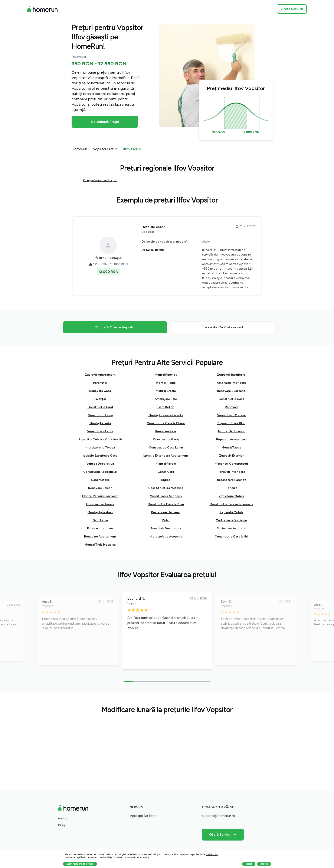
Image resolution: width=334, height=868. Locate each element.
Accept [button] (264, 864)
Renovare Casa (100, 391)
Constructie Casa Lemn (166, 448)
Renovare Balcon (100, 488)
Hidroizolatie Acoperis (166, 537)
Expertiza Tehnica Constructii (100, 439)
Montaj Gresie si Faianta (166, 415)
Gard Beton (166, 407)
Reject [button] (249, 864)
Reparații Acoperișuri (231, 439)
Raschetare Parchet (231, 480)
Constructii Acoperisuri (100, 472)
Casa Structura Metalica (166, 488)
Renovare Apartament (100, 537)
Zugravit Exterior (231, 456)
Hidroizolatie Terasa (100, 448)
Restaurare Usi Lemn (166, 512)
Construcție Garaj (166, 439)
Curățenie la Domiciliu (231, 520)
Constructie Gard (100, 407)
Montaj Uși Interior (231, 431)
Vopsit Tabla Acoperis (166, 496)
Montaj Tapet (231, 448)
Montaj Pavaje (166, 464)
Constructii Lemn (100, 415)
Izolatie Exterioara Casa (100, 456)
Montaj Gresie (166, 391)
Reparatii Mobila (231, 512)
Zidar (166, 520)
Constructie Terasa (100, 504)
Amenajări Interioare (231, 383)
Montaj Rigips (166, 383)
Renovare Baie (166, 431)
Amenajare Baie (166, 399)
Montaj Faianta (100, 423)
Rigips (166, 480)
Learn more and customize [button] (80, 864)
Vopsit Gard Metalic (231, 415)
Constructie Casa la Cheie (166, 423)
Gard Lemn (100, 520)
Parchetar (100, 383)
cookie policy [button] (212, 854)
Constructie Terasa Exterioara (231, 504)
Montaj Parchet (166, 375)
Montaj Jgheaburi (100, 512)
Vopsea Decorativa (100, 464)
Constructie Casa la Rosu (166, 504)
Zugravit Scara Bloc (231, 423)
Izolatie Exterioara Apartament (166, 456)
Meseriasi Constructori (231, 464)
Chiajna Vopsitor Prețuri (100, 180)
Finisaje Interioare (100, 528)
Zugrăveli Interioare (231, 375)
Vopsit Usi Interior (100, 431)
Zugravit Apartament (100, 375)
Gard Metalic (100, 480)
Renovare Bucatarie (231, 391)
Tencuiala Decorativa (166, 528)
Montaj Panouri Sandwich (100, 496)
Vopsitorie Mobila (231, 496)
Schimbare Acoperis (231, 528)
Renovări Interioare (231, 472)
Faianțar (100, 399)
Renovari (231, 407)
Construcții (166, 472)
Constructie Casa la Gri (231, 537)
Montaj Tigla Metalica (100, 545)
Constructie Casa (231, 399)
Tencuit (231, 488)
